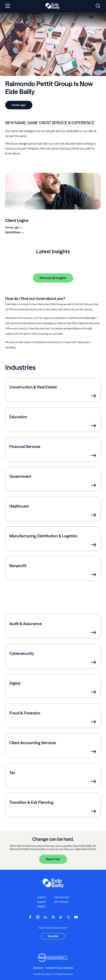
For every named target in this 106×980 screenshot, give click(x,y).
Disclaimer (38, 968)
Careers (41, 897)
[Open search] (98, 6)
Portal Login (12, 227)
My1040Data (13, 232)
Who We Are (61, 902)
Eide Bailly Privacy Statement (60, 968)
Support (42, 902)
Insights (41, 906)
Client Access (61, 897)
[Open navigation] (8, 6)
